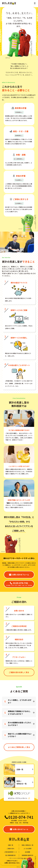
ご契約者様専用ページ (11, 852)
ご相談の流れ (11, 849)
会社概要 (27, 852)
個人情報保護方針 (11, 855)
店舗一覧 (11, 845)
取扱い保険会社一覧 (27, 845)
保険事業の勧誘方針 (27, 855)
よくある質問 (27, 849)
